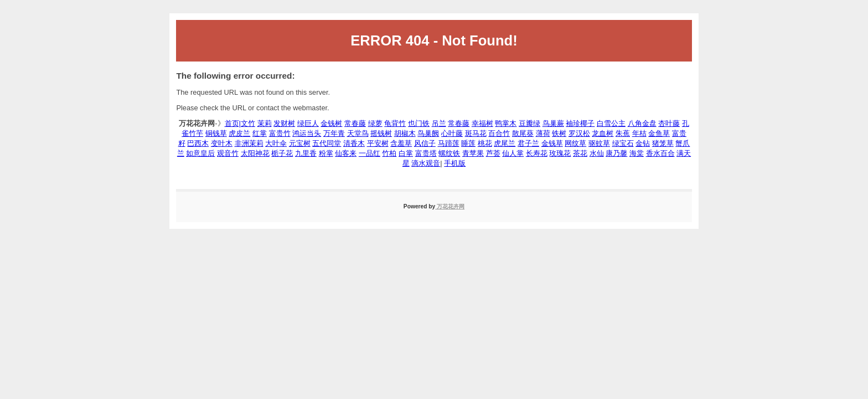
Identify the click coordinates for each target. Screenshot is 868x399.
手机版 (455, 163)
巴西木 (198, 143)
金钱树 (331, 123)
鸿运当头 (307, 133)
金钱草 (552, 143)
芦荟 (493, 153)
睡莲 (468, 143)
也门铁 (419, 123)
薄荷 (543, 133)
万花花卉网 (450, 206)
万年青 (334, 133)
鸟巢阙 (428, 133)
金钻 (643, 143)
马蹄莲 (449, 143)
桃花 (485, 143)
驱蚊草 (599, 143)
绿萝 (375, 123)
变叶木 (222, 143)
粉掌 (326, 153)
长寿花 (537, 153)
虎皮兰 (239, 133)
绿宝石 (623, 143)
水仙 (597, 153)
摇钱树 (381, 133)
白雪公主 (611, 123)
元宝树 (300, 143)
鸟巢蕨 (553, 123)
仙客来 (346, 153)
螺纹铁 (449, 153)
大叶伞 (276, 143)
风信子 (425, 143)
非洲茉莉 (249, 143)
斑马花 (476, 133)
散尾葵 (523, 133)
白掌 (406, 153)
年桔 (639, 133)
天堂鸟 (358, 133)
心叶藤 (452, 133)
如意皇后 (200, 153)
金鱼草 (659, 133)
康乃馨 (616, 153)
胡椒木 (405, 133)
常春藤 (355, 123)
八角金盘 (642, 123)
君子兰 (528, 143)
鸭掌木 (506, 123)
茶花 (580, 153)
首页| (233, 123)
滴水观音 (426, 163)
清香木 (354, 143)
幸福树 (482, 123)
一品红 (370, 153)
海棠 (637, 153)
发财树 (284, 123)
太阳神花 (255, 153)
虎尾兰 (505, 143)
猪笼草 (663, 143)
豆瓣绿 (529, 123)
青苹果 (473, 153)
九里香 (306, 153)
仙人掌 (513, 153)
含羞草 (401, 143)
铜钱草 (216, 133)
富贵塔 (426, 153)
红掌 (260, 133)
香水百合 (660, 153)
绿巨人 (308, 123)
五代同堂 (327, 143)
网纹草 (575, 143)
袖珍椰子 (580, 123)
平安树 (378, 143)
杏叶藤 (669, 123)
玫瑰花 (560, 153)
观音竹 (228, 153)
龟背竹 (395, 123)
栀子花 (282, 153)
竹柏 (389, 153)
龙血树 (603, 133)
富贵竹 (280, 133)
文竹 (248, 123)
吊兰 (439, 123)
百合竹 (499, 133)
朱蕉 (623, 133)
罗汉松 (579, 133)
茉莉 (265, 123)
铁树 (559, 133)
